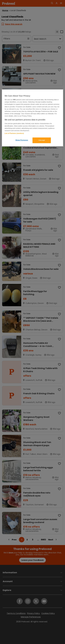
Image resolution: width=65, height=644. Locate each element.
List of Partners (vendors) (14, 133)
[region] (32, 118)
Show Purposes (22, 140)
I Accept (42, 140)
